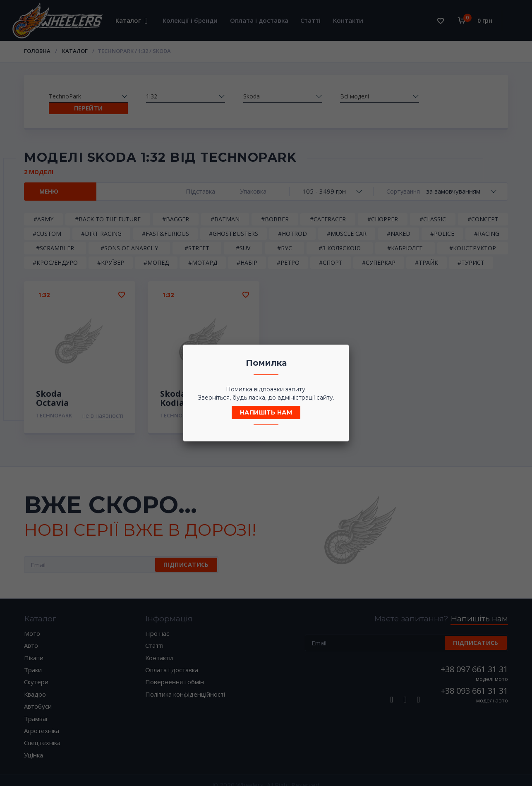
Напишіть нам (266, 412)
